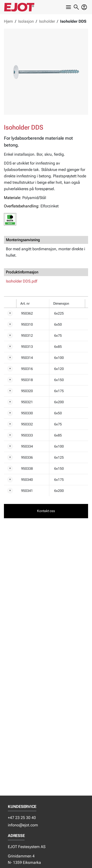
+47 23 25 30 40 (22, 818)
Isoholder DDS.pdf (22, 281)
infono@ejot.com (23, 825)
